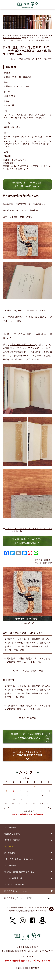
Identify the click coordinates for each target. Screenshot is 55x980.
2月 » (49, 808)
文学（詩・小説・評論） (12, 38)
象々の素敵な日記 (11, 853)
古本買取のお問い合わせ (14, 885)
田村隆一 (28, 59)
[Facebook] (33, 921)
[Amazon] (43, 921)
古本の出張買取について (23, 345)
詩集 (45, 59)
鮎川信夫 (37, 59)
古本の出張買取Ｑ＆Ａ (13, 866)
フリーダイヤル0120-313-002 (25, 348)
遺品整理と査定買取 (12, 840)
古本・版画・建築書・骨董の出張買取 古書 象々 (21, 35)
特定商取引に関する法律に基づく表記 (19, 872)
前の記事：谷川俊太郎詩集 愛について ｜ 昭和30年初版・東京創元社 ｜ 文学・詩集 (27, 660)
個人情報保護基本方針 (13, 878)
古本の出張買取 (11, 828)
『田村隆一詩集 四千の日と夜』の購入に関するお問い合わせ (28, 184)
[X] (13, 921)
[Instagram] (23, 921)
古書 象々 (28, 4)
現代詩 (20, 59)
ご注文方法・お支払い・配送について (19, 859)
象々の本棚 (46, 35)
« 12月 (7, 808)
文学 (50, 59)
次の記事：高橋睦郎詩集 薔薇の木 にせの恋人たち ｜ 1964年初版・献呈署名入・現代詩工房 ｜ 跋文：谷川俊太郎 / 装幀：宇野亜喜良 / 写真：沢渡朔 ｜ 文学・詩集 (27, 644)
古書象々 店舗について (13, 834)
